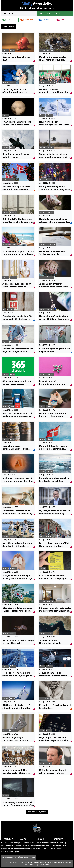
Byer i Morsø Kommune (49, 13)
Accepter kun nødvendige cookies (19, 857)
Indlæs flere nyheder (37, 812)
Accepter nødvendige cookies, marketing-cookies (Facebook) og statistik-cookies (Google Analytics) (37, 864)
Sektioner (8, 13)
